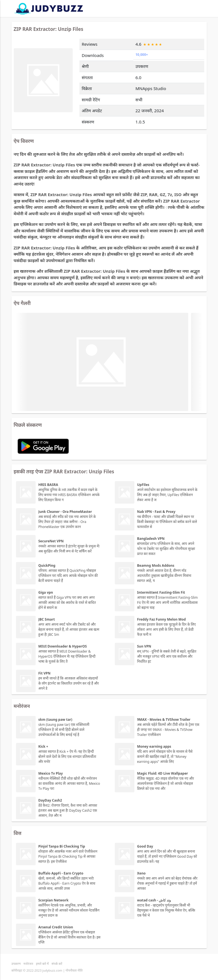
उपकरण (16, 964)
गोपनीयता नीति (74, 970)
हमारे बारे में (42, 964)
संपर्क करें (57, 964)
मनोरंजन (28, 964)
